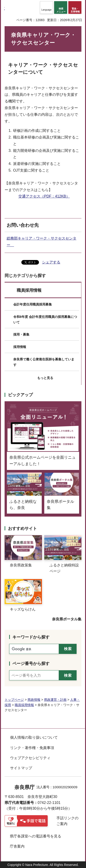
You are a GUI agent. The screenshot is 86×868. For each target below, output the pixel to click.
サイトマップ (21, 768)
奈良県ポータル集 (67, 619)
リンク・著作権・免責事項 (32, 748)
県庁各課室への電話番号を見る (36, 836)
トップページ (14, 700)
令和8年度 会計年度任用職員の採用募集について (45, 319)
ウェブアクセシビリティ (30, 758)
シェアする (51, 262)
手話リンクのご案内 (67, 821)
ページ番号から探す (31, 664)
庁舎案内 (17, 846)
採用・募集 (21, 334)
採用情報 (20, 347)
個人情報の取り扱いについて (34, 737)
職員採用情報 (29, 290)
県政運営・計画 (55, 700)
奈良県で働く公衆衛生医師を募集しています (44, 362)
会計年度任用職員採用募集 (33, 304)
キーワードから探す (31, 637)
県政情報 (34, 700)
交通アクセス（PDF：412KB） (44, 196)
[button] (46, 7)
